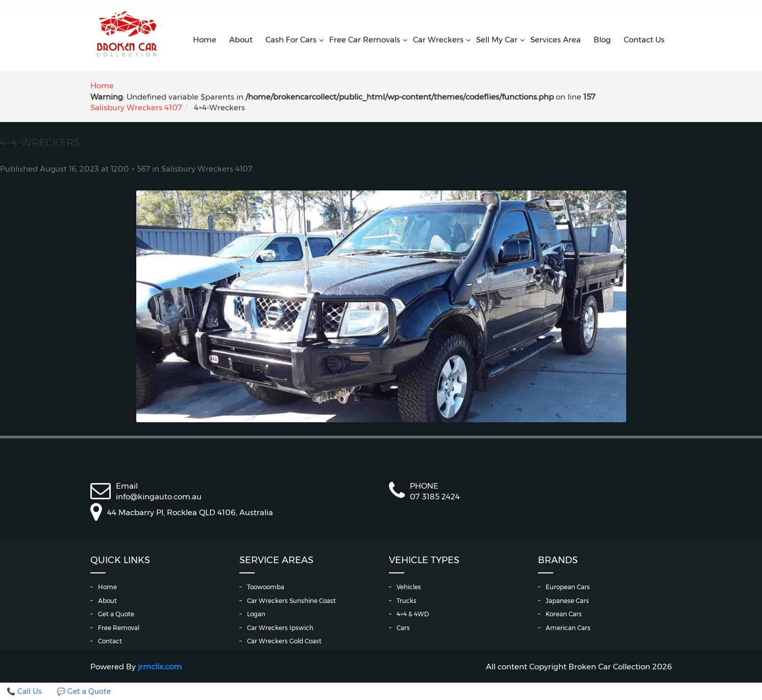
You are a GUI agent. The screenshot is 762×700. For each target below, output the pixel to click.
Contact (110, 641)
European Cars (568, 587)
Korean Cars (564, 614)
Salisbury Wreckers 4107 (136, 107)
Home (205, 40)
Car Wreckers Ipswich (280, 628)
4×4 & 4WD (413, 614)
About (241, 40)
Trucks (407, 601)
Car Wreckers (438, 40)
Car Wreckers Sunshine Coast (291, 601)
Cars (403, 628)
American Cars (568, 628)
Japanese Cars (567, 601)
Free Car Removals (365, 40)
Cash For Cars (291, 40)
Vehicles (409, 587)
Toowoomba (266, 587)
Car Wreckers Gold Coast (284, 641)
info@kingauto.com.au (159, 497)
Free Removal (119, 628)
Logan (256, 614)
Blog (602, 40)
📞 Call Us (24, 691)
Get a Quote (116, 614)
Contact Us (644, 40)
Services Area (556, 40)
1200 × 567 (130, 169)
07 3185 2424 (435, 497)
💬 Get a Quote (84, 691)
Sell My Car (497, 40)
